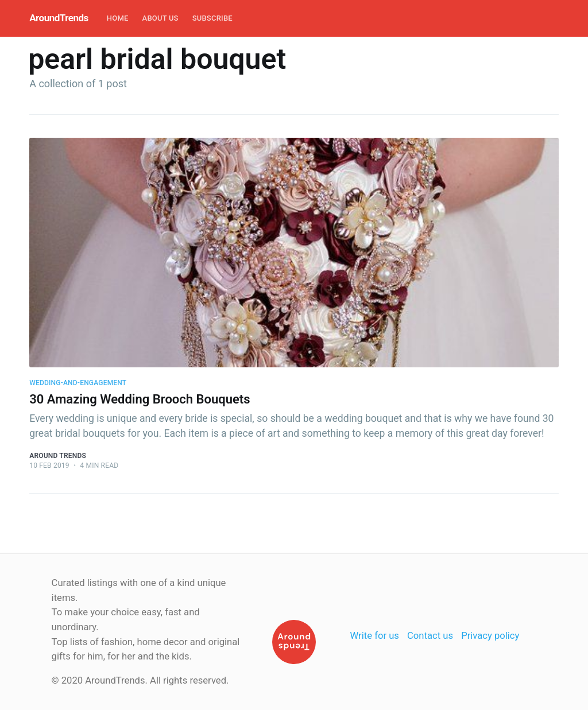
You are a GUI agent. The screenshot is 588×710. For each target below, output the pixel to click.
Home (118, 18)
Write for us (375, 636)
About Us (160, 18)
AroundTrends (59, 18)
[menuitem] (118, 19)
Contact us (430, 636)
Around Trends (58, 456)
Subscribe (212, 18)
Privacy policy (490, 636)
